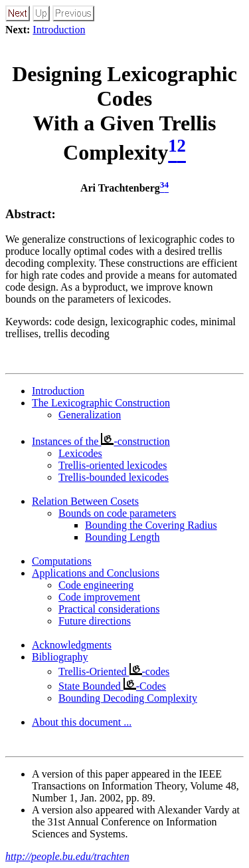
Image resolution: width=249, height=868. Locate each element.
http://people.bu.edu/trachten (67, 856)
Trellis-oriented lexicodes (113, 465)
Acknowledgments (72, 645)
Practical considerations (109, 609)
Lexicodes (80, 453)
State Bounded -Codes (112, 686)
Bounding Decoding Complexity (128, 698)
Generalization (90, 415)
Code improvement (99, 597)
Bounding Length (122, 537)
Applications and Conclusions (96, 573)
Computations (62, 561)
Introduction (59, 30)
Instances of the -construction (101, 441)
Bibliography (60, 657)
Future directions (95, 621)
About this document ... (82, 722)
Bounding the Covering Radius (151, 525)
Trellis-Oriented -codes (114, 671)
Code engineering (96, 585)
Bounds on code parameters (117, 513)
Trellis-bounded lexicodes (114, 477)
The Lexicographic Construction (101, 403)
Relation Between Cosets (85, 501)
